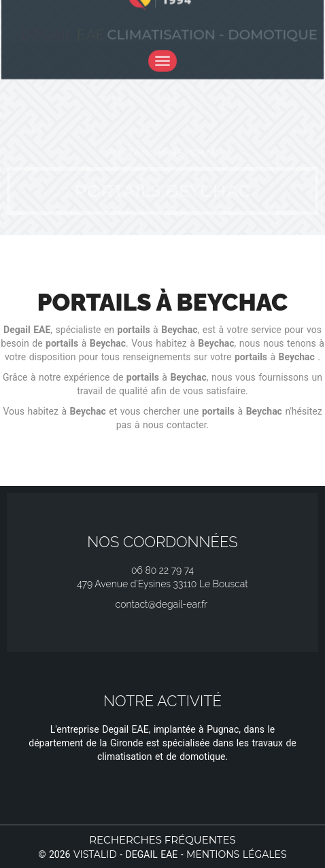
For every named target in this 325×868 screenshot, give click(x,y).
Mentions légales (236, 854)
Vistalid (95, 854)
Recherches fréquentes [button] (162, 840)
